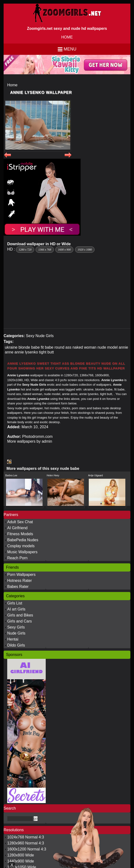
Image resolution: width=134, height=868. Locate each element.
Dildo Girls (16, 645)
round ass (63, 347)
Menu (70, 49)
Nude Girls (16, 633)
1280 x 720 (25, 250)
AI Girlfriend (17, 528)
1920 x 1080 (85, 250)
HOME (67, 37)
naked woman (84, 347)
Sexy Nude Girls (40, 336)
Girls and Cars (19, 621)
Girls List (15, 603)
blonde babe (29, 347)
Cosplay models (21, 546)
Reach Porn (17, 558)
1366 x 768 (45, 250)
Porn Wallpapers (21, 575)
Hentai (13, 639)
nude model (108, 347)
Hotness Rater (19, 581)
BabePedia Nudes (23, 540)
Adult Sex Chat (20, 522)
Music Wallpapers (22, 552)
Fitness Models (20, 534)
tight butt (46, 352)
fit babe (47, 347)
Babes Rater (18, 587)
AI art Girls (16, 609)
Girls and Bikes (20, 615)
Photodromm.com (37, 437)
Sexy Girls (16, 627)
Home (12, 85)
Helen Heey (53, 475)
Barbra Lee (11, 475)
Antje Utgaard (95, 475)
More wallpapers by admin (30, 441)
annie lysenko (26, 352)
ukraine (11, 347)
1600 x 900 (64, 250)
